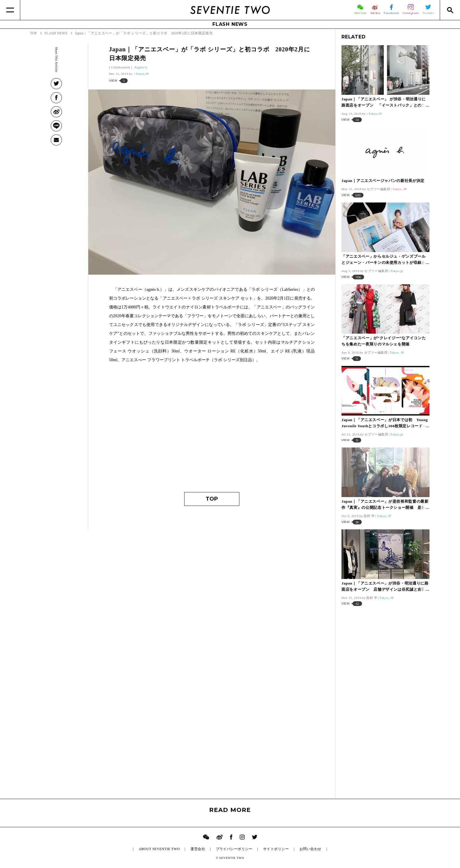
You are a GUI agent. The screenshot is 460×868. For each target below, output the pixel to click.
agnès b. (142, 67)
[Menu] (10, 10)
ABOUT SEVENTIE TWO (159, 849)
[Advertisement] (212, 430)
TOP (212, 499)
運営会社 (198, 849)
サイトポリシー (276, 849)
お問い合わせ (311, 849)
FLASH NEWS (230, 24)
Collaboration (121, 67)
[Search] (450, 10)
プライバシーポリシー (234, 849)
